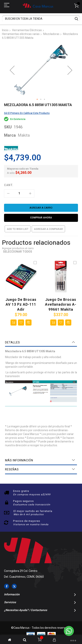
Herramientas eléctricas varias (21, 34)
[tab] (41, 343)
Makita (24, 135)
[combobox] (41, 19)
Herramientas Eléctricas (27, 30)
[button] (37, 99)
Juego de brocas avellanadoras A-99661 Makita (61, 305)
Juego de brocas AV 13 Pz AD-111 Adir (21, 305)
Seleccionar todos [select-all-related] (18, 252)
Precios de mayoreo (27, 521)
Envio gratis (21, 491)
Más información (19, 460)
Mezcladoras (51, 34)
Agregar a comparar (48, 229)
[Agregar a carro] (41, 208)
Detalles (13, 342)
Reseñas (12, 469)
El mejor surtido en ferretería (33, 511)
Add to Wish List (18, 229)
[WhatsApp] (69, 631)
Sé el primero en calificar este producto (27, 113)
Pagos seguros (23, 501)
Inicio (5, 30)
